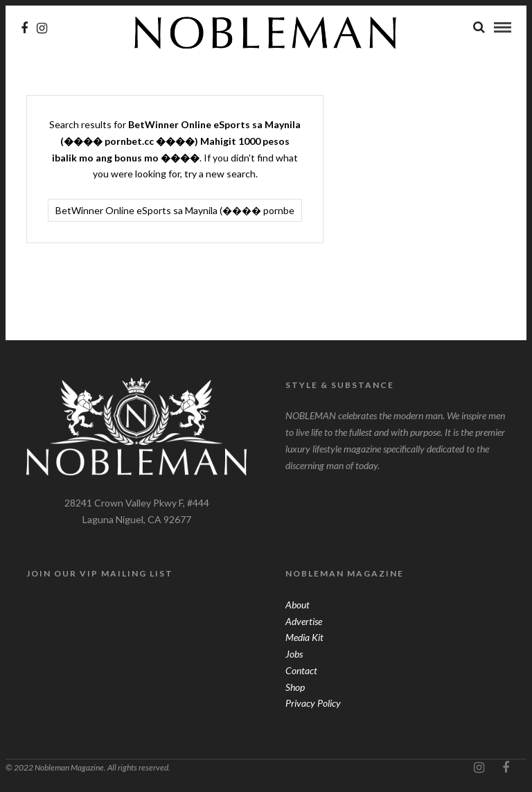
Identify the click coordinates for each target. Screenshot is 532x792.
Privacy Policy (313, 704)
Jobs (294, 655)
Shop (295, 688)
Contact (301, 672)
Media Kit (304, 639)
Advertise (304, 623)
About (298, 606)
